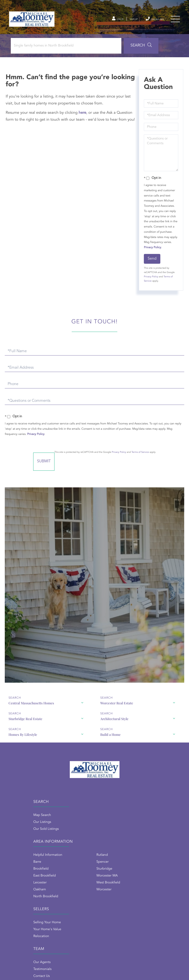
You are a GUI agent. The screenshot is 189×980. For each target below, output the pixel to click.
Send (151, 263)
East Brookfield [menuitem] (106, 843)
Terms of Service (155, 457)
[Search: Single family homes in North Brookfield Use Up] (64, 51)
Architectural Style (114, 721)
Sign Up (120, 21)
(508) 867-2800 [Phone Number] (148, 21)
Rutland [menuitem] (145, 822)
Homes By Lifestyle (23, 737)
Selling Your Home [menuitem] (23, 889)
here (84, 118)
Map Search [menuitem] (18, 822)
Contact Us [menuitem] (103, 903)
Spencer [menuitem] (145, 829)
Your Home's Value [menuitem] (24, 896)
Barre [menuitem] (99, 829)
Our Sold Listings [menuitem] (22, 836)
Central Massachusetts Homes (31, 705)
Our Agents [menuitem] (103, 889)
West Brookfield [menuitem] (151, 850)
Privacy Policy (161, 253)
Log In (99, 21)
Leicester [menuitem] (101, 850)
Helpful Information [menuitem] (109, 822)
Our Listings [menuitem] (19, 829)
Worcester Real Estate (116, 705)
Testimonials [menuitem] (104, 896)
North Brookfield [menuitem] (107, 863)
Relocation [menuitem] (17, 903)
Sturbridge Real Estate (25, 721)
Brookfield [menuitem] (102, 836)
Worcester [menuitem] (146, 856)
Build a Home (110, 737)
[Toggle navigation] (175, 21)
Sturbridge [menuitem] (147, 836)
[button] (132, 51)
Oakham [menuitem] (101, 856)
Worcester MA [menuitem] (149, 843)
